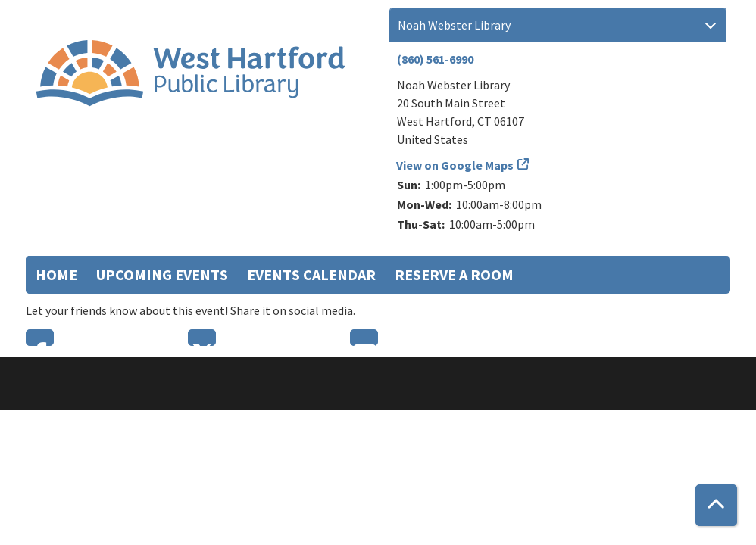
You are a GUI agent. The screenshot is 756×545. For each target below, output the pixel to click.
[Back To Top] (716, 505)
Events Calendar (311, 274)
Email (364, 338)
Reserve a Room (454, 274)
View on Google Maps (455, 165)
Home (56, 274)
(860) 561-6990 (435, 59)
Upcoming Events (162, 274)
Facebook (40, 338)
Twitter (202, 338)
